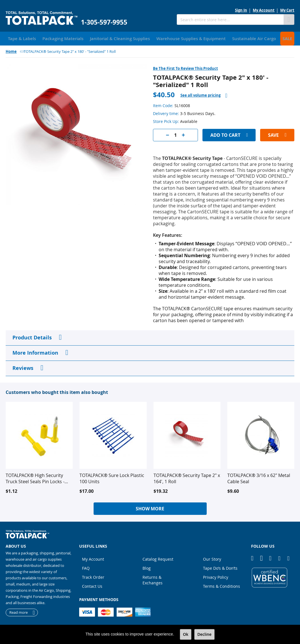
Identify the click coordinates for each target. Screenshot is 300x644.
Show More (150, 508)
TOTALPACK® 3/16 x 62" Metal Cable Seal (259, 478)
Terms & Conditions (222, 585)
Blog (147, 567)
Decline (204, 634)
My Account (264, 10)
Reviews (23, 367)
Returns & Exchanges (153, 579)
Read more (19, 612)
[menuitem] (20, 38)
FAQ (86, 567)
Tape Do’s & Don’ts (220, 567)
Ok (186, 634)
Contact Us (92, 585)
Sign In (241, 10)
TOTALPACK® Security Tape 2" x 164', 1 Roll (187, 478)
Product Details (32, 337)
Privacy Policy (216, 576)
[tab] (204, 95)
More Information (35, 352)
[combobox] (230, 19)
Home (11, 51)
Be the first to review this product (185, 68)
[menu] (150, 38)
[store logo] (42, 18)
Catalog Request (158, 558)
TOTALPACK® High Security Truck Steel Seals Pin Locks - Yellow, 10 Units (35, 478)
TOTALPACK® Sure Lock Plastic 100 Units (112, 478)
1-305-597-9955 (104, 22)
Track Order (93, 576)
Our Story (212, 558)
